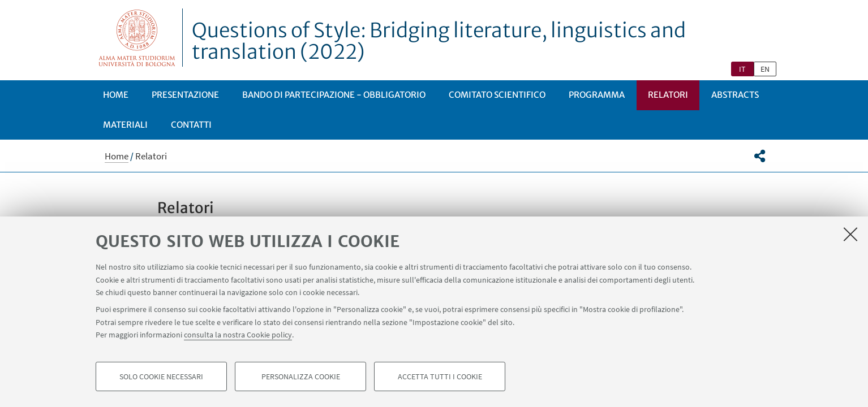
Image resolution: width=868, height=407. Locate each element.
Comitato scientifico (497, 95)
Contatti (191, 125)
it (742, 69)
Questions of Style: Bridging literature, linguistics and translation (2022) (439, 41)
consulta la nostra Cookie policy (238, 335)
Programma (597, 95)
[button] (760, 156)
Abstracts (735, 95)
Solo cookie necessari (161, 376)
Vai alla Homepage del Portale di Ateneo (137, 38)
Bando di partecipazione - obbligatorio (334, 95)
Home (116, 95)
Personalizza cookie (301, 376)
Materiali (125, 125)
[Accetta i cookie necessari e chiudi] (850, 234)
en (765, 69)
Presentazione (185, 95)
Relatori (668, 95)
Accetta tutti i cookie (440, 376)
